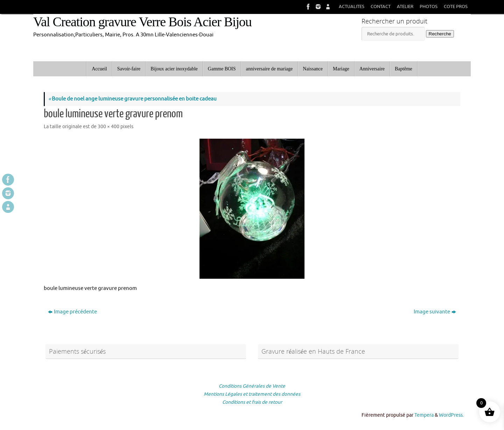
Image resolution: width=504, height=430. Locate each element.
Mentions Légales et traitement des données (252, 394)
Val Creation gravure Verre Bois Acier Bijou (142, 22)
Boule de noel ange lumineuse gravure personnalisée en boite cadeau (132, 99)
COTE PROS (456, 7)
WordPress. (451, 415)
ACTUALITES (352, 7)
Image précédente (72, 312)
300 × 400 (108, 127)
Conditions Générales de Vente (252, 386)
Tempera (424, 415)
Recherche (440, 34)
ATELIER (405, 7)
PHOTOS (429, 7)
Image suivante (435, 312)
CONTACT (381, 7)
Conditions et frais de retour (252, 402)
